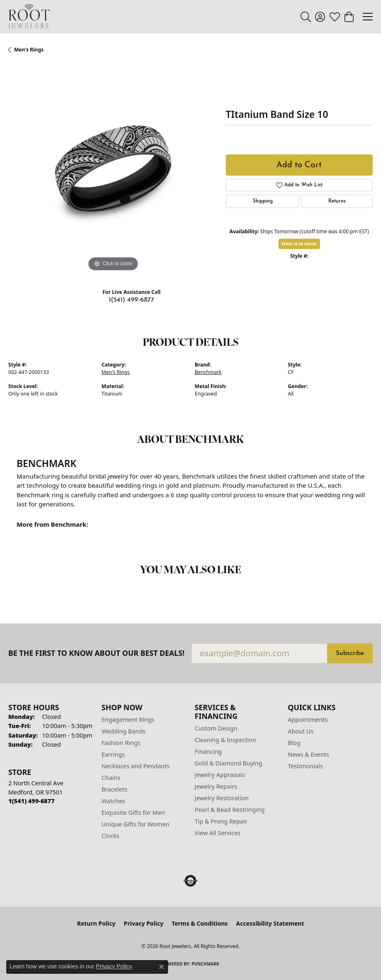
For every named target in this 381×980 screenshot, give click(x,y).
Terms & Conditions (200, 923)
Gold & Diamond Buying (228, 763)
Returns (337, 201)
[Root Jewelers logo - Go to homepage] (29, 17)
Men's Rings (29, 50)
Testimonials (305, 766)
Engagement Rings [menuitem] (128, 720)
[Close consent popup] (161, 967)
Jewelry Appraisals (220, 775)
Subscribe (350, 653)
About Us (301, 731)
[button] (306, 17)
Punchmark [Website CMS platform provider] (206, 964)
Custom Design (216, 728)
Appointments (308, 720)
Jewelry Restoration (222, 798)
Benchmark (208, 372)
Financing (208, 751)
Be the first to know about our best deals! (96, 653)
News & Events (309, 754)
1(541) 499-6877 (131, 300)
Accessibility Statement (270, 923)
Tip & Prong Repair (221, 821)
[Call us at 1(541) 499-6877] (31, 801)
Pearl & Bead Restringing (230, 810)
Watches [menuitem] (114, 801)
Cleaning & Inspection (225, 740)
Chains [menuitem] (111, 778)
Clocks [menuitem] (111, 836)
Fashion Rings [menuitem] (121, 743)
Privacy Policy (143, 923)
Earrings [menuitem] (113, 754)
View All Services (218, 833)
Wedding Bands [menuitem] (124, 731)
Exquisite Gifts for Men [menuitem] (133, 813)
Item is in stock (299, 243)
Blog (294, 743)
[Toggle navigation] (368, 17)
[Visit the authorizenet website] (191, 881)
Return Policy (96, 923)
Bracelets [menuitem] (115, 789)
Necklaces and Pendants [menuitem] (136, 766)
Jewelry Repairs (216, 786)
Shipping (263, 201)
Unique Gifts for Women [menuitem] (136, 824)
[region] (113, 169)
